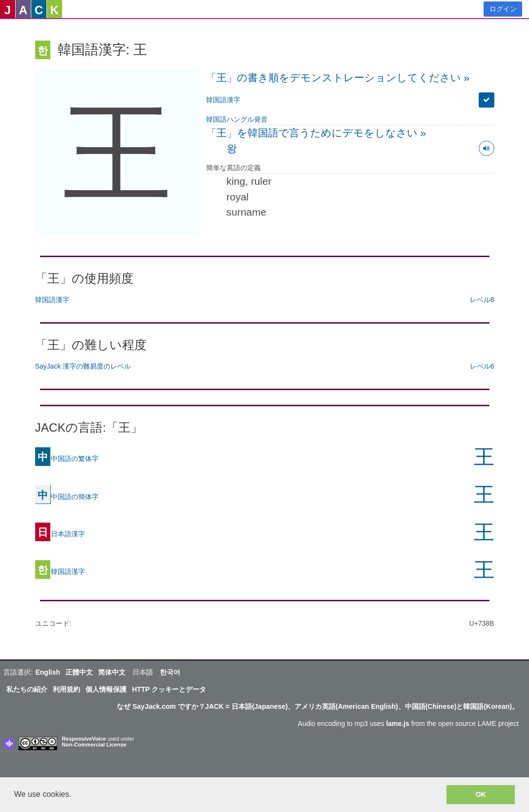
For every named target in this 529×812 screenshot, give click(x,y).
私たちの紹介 (27, 689)
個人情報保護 (106, 689)
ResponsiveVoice (84, 739)
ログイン (503, 9)
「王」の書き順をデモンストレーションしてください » (338, 77)
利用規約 (66, 689)
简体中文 (112, 672)
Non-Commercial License (94, 745)
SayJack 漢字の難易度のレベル (83, 366)
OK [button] (481, 794)
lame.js (397, 724)
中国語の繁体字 (67, 458)
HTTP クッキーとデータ (169, 689)
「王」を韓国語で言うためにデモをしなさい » (316, 133)
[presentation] (63, 767)
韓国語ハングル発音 (237, 119)
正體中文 (79, 672)
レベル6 (482, 366)
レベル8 (482, 300)
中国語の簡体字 (67, 496)
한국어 (170, 672)
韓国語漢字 (223, 100)
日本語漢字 (60, 533)
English (48, 672)
